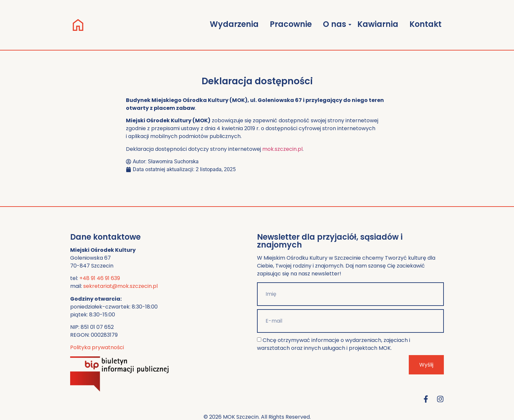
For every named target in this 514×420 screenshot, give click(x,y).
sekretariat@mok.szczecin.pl (120, 286)
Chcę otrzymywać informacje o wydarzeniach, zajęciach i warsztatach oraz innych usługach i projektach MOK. (334, 344)
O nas (336, 24)
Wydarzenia (234, 24)
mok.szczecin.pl (282, 149)
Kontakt (425, 24)
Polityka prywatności (97, 347)
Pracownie (291, 24)
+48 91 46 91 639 (100, 278)
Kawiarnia (378, 24)
